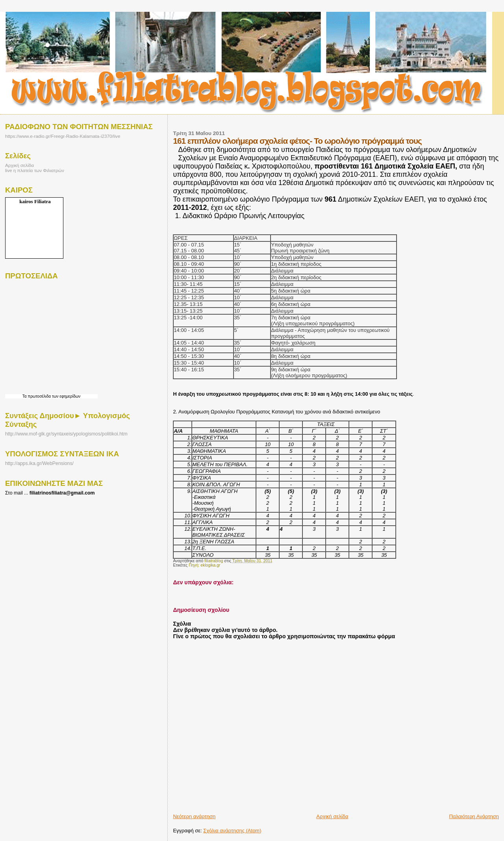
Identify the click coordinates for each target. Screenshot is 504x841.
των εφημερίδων (66, 396)
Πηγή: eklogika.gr (204, 565)
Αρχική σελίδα (332, 816)
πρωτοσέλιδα (39, 396)
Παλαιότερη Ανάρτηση (474, 816)
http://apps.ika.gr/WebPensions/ (39, 463)
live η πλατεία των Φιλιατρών (35, 170)
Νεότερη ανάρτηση (194, 816)
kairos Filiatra (35, 201)
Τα (25, 396)
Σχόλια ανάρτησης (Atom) (232, 831)
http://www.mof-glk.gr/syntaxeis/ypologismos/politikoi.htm (66, 434)
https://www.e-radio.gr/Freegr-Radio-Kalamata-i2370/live (63, 136)
